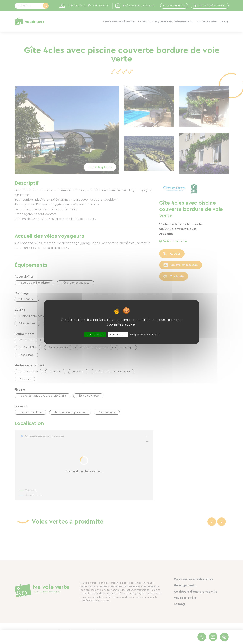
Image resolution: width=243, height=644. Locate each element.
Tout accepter (95, 334)
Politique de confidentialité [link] (144, 335)
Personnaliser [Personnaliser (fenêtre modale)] (118, 334)
